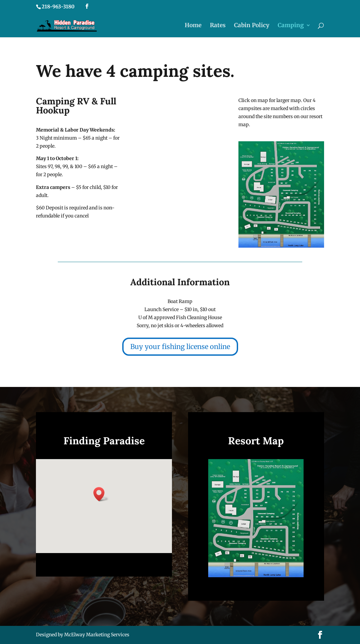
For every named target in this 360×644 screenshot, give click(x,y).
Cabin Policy (252, 26)
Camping (291, 26)
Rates (218, 26)
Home (193, 26)
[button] (101, 494)
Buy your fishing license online (180, 346)
